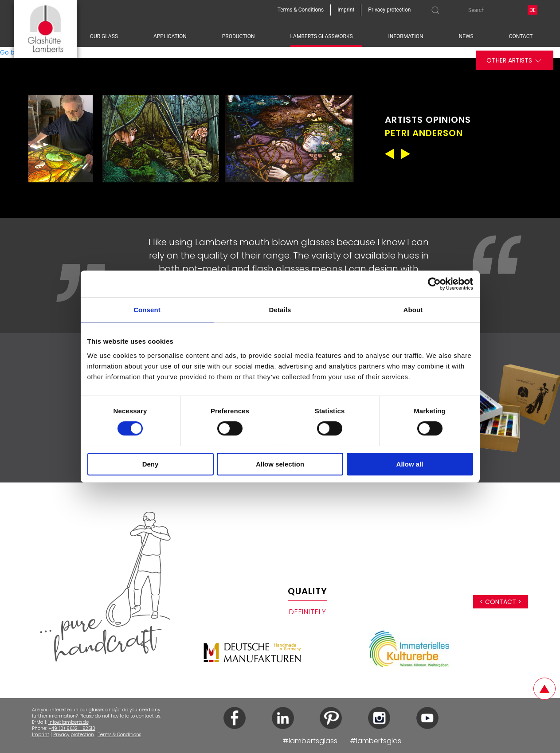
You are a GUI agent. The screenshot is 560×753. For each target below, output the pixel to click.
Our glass (104, 36)
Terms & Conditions (119, 735)
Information (406, 36)
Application (170, 36)
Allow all (410, 464)
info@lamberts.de (69, 722)
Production (239, 36)
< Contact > (501, 602)
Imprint (41, 735)
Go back (13, 52)
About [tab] (413, 310)
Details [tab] (280, 310)
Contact (521, 36)
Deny (151, 464)
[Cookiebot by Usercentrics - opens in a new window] (434, 284)
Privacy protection (74, 735)
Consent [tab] (147, 310)
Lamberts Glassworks (322, 36)
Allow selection (280, 464)
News (466, 36)
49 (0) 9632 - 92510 (73, 728)
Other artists (515, 61)
